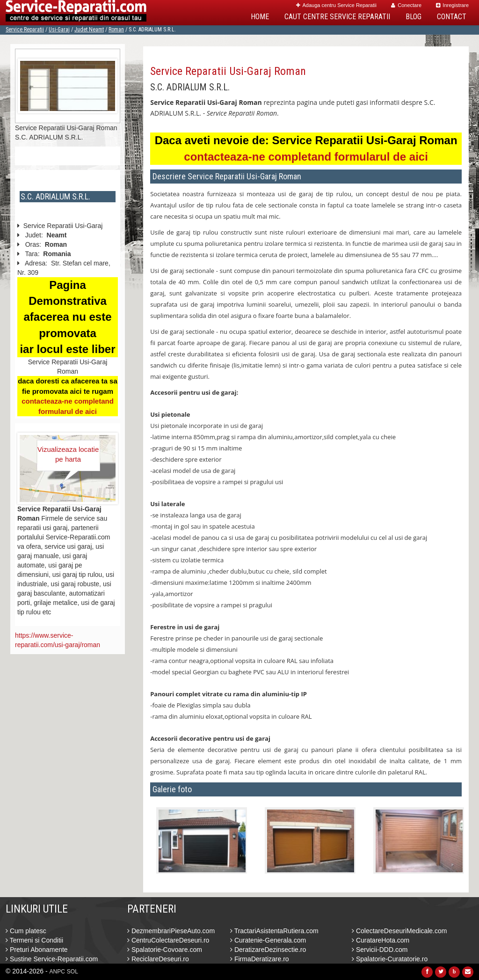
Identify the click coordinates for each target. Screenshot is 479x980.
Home (260, 17)
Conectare (406, 5)
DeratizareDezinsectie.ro (268, 950)
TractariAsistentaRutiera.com (274, 931)
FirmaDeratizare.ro (260, 959)
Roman (116, 29)
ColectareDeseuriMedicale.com (399, 931)
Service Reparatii (25, 29)
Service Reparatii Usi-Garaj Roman (228, 71)
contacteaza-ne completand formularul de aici (306, 157)
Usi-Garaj (59, 29)
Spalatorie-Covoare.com (165, 950)
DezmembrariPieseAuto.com (171, 931)
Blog (414, 17)
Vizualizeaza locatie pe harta (68, 454)
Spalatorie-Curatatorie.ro (390, 959)
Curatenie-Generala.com (268, 940)
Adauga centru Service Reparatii (336, 5)
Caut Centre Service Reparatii (337, 17)
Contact (452, 17)
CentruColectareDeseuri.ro (168, 940)
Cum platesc (26, 931)
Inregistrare (452, 5)
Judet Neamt (89, 29)
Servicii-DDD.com (380, 950)
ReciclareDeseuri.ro (158, 959)
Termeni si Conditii (34, 940)
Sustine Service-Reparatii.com (52, 959)
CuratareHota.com (381, 940)
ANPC (57, 972)
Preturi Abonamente (37, 950)
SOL (73, 972)
